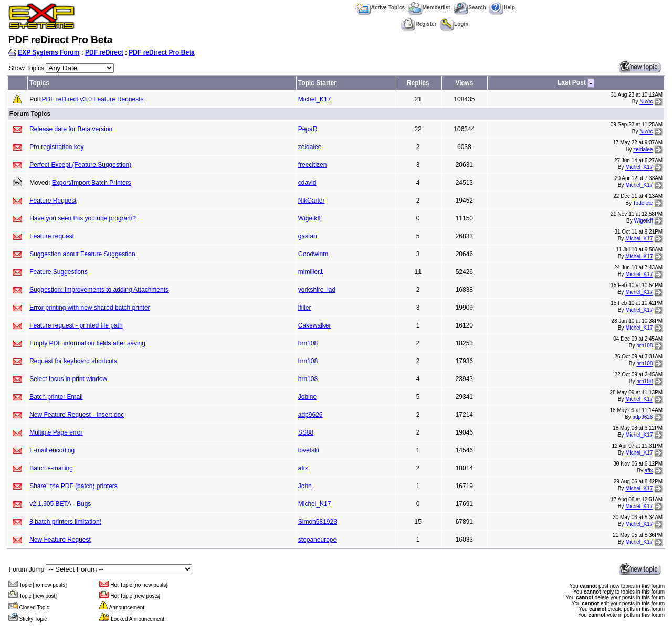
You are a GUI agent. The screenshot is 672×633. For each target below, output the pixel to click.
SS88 (306, 432)
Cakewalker (315, 325)
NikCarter (312, 201)
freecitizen (313, 165)
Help (502, 8)
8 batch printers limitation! (65, 522)
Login (454, 24)
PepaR (308, 129)
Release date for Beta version (71, 129)
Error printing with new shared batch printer (90, 308)
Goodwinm (313, 254)
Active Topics (380, 8)
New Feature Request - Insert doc (77, 415)
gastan (308, 236)
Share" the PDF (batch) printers (73, 486)
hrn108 (308, 343)
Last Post (572, 83)
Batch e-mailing (51, 468)
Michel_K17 (315, 99)
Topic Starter (317, 83)
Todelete (643, 203)
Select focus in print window (68, 379)
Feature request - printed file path (76, 325)
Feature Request (53, 201)
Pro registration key (56, 147)
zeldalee (310, 147)
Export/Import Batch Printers (92, 183)
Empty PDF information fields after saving (87, 343)
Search (470, 8)
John (305, 486)
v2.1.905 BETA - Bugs (60, 504)
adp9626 (311, 415)
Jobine (307, 397)
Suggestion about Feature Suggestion (82, 254)
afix (303, 468)
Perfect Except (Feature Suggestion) (80, 165)
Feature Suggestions (59, 272)
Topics (39, 83)
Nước (646, 102)
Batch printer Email (56, 397)
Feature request (52, 236)
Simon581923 (318, 522)
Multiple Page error (56, 432)
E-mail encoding (52, 450)
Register (419, 24)
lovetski (309, 450)
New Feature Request (60, 540)
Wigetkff (309, 218)
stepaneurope (317, 540)
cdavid (307, 183)
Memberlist (429, 8)
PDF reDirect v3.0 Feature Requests (93, 99)
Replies (418, 83)
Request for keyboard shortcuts (73, 361)
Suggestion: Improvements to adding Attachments (99, 290)
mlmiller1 (311, 272)
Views (464, 83)
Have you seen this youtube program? (83, 218)
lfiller (305, 308)
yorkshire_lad (317, 290)
